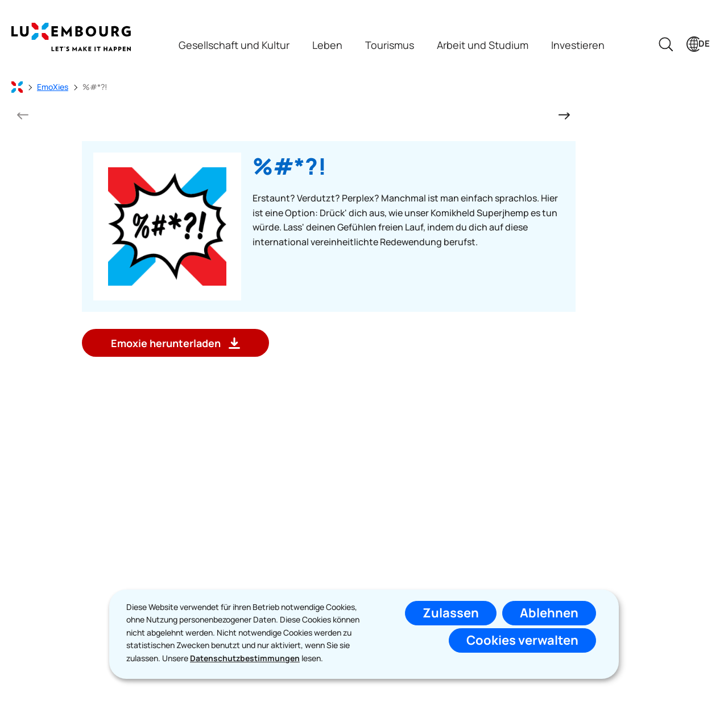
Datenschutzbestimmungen (245, 658)
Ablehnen (549, 613)
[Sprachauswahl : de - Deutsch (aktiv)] (698, 44)
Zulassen (451, 613)
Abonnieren (453, 584)
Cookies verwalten (522, 640)
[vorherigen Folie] (23, 114)
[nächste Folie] (564, 114)
